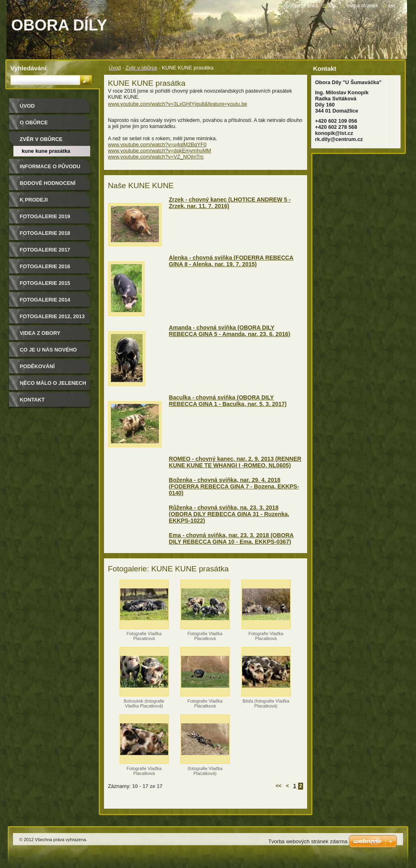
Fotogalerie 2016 (45, 266)
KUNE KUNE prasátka (46, 151)
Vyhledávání (29, 68)
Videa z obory (40, 333)
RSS (392, 5)
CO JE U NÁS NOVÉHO (49, 350)
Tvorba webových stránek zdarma (308, 841)
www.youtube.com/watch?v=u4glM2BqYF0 (157, 144)
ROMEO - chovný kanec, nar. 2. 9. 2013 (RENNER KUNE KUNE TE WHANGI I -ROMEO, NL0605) (235, 462)
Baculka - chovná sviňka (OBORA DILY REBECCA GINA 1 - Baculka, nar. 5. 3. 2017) (228, 401)
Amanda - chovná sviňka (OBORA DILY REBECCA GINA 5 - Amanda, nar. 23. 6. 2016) (230, 331)
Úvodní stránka (301, 5)
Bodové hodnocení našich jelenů (48, 186)
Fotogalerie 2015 (45, 283)
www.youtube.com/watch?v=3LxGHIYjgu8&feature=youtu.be (178, 104)
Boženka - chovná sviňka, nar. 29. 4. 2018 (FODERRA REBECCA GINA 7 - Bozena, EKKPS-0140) (234, 486)
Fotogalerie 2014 (45, 300)
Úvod (115, 68)
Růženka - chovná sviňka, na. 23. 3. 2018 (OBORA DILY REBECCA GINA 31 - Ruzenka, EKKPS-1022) (229, 514)
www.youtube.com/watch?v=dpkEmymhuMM (160, 151)
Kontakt (32, 400)
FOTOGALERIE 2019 (45, 216)
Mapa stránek (362, 5)
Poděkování (37, 366)
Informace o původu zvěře (50, 169)
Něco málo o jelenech (53, 383)
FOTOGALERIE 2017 (45, 250)
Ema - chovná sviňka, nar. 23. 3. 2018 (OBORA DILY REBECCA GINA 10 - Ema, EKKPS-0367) (232, 538)
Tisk (333, 5)
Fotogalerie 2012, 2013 (52, 316)
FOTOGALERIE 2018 (45, 233)
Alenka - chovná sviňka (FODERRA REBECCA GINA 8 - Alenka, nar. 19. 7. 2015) (231, 261)
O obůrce (34, 123)
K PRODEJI (34, 200)
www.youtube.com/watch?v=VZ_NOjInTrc (156, 157)
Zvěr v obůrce (141, 68)
